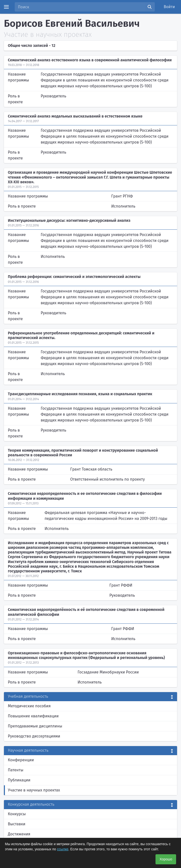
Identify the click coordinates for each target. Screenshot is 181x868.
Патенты (16, 770)
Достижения (19, 834)
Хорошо (166, 859)
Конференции (21, 760)
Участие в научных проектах (34, 790)
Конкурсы (17, 814)
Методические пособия (29, 706)
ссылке (63, 849)
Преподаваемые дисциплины (35, 726)
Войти (169, 7)
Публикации (19, 780)
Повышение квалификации (33, 716)
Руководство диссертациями (34, 736)
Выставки (17, 824)
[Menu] (6, 7)
